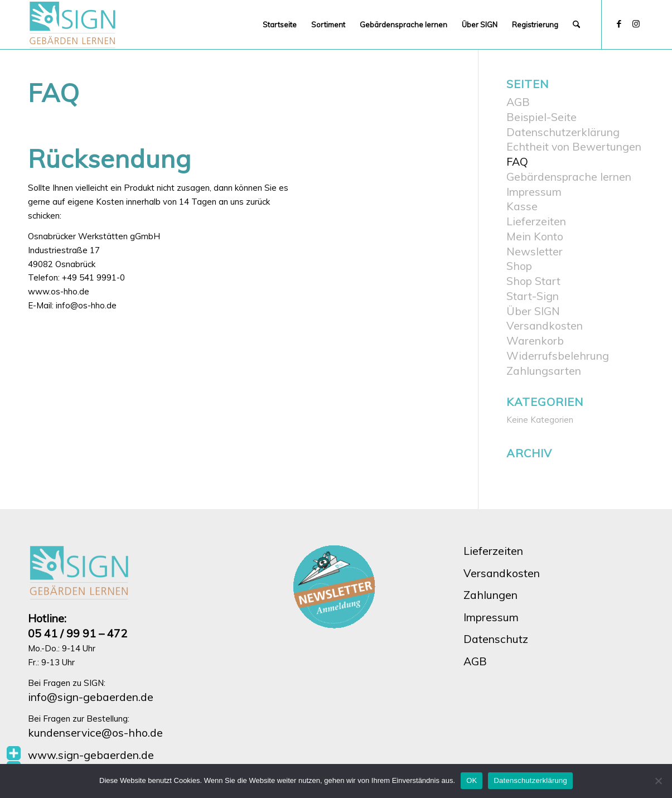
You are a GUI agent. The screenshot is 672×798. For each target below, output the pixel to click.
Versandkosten (545, 325)
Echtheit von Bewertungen (574, 146)
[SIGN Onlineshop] (73, 25)
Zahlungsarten (544, 371)
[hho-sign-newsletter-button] (336, 587)
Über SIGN (533, 311)
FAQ (517, 161)
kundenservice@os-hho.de (95, 732)
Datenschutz (496, 639)
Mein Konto (535, 236)
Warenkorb (535, 340)
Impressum (534, 192)
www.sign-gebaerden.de (91, 755)
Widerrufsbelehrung (558, 356)
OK (472, 780)
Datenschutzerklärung (563, 132)
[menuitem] (280, 25)
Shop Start (533, 281)
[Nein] (658, 781)
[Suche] (576, 25)
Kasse (522, 206)
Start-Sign (533, 296)
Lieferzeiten (536, 221)
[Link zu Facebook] (619, 24)
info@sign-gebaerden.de (91, 697)
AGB (518, 102)
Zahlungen (490, 595)
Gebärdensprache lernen (569, 176)
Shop (519, 266)
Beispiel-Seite (542, 117)
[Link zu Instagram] (636, 24)
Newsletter (535, 251)
